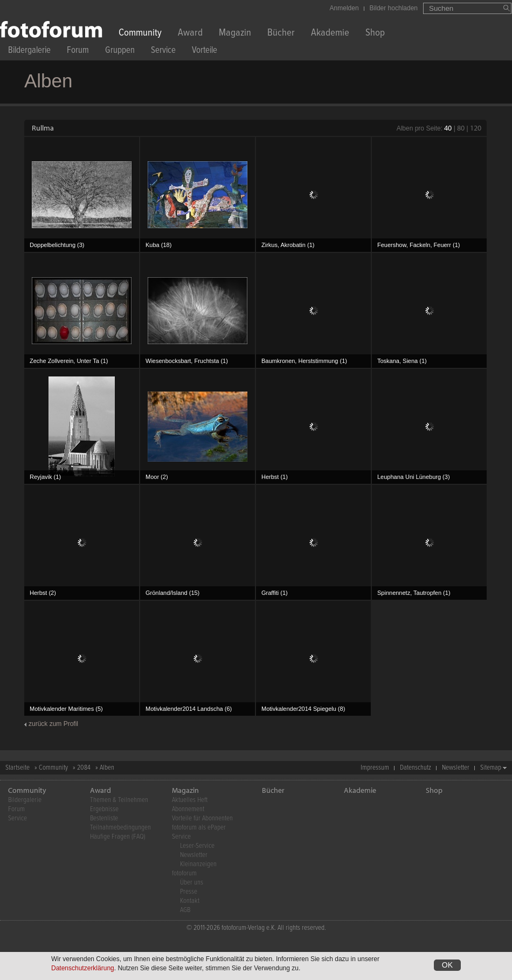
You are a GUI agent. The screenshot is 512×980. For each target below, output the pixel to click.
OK (447, 965)
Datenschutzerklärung (83, 968)
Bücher (281, 34)
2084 (84, 768)
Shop (375, 34)
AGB (185, 910)
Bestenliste (104, 818)
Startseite (18, 768)
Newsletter (456, 768)
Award (190, 34)
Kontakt (190, 901)
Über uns (192, 883)
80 (461, 128)
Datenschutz (416, 768)
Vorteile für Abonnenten (202, 818)
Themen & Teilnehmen (119, 800)
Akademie (330, 34)
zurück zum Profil (53, 724)
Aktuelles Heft (190, 800)
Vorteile (205, 52)
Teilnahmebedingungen (120, 828)
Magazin (235, 34)
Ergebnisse (104, 809)
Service (163, 52)
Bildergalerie (29, 52)
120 (476, 128)
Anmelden (344, 8)
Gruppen (120, 52)
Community (140, 34)
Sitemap (491, 768)
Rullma (43, 128)
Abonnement (188, 809)
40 (448, 128)
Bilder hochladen (394, 8)
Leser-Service (197, 846)
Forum (78, 52)
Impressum (375, 768)
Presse (189, 892)
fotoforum (184, 873)
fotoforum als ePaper (199, 828)
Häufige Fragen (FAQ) (118, 837)
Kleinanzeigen (198, 864)
